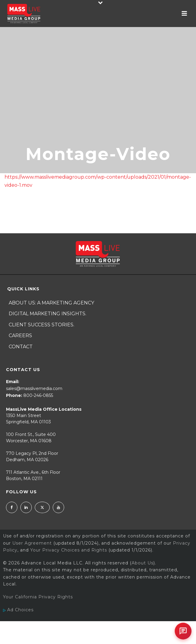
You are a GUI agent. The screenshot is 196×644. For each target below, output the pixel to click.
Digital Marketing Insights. (48, 314)
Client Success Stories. (42, 325)
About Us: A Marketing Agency (51, 303)
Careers (20, 336)
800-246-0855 (38, 395)
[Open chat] (183, 631)
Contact (21, 347)
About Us (143, 563)
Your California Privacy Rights (38, 597)
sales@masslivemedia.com (34, 389)
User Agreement (32, 543)
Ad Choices (18, 610)
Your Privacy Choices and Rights (69, 550)
